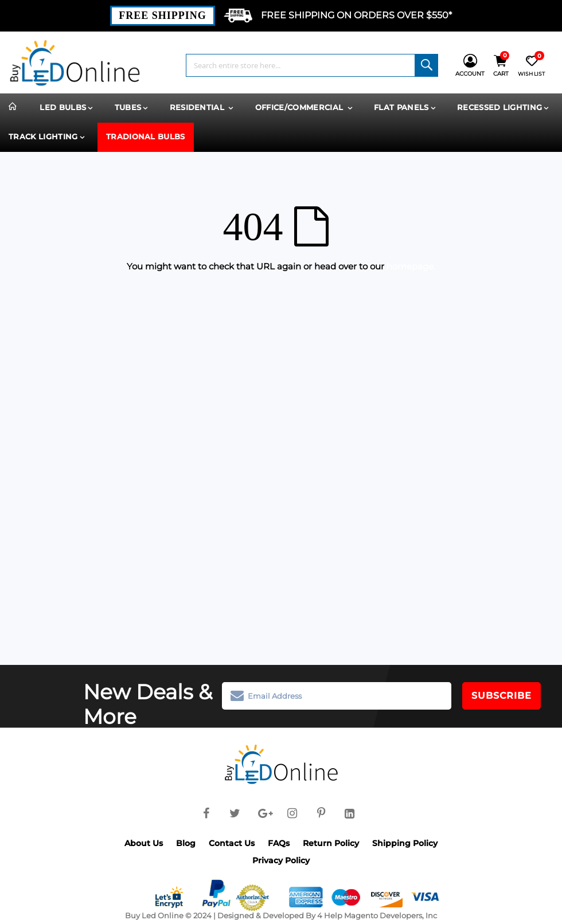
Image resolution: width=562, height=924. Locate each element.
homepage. (411, 266)
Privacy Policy (281, 860)
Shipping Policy (405, 843)
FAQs (279, 843)
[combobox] (312, 65)
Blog (186, 843)
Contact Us (232, 843)
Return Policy (331, 843)
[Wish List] (531, 66)
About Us (144, 843)
